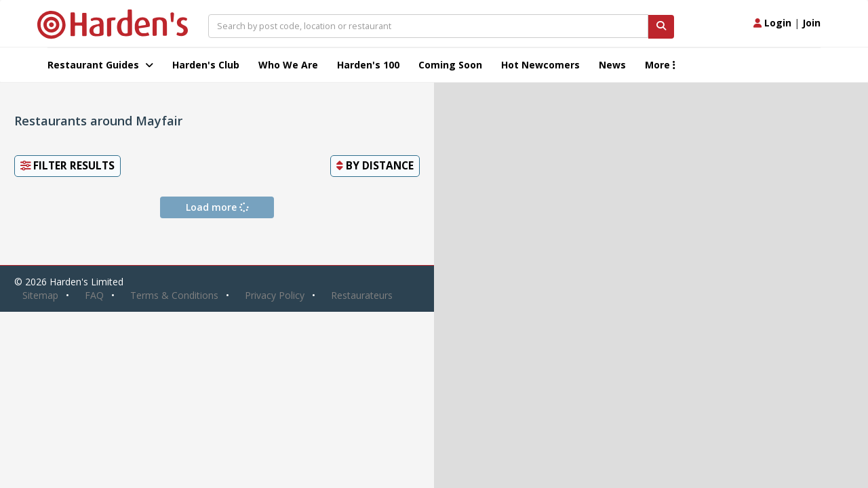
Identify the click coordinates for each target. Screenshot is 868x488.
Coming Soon (450, 65)
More (660, 65)
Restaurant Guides (100, 65)
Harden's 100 (368, 65)
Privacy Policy (275, 295)
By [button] (375, 166)
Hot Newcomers (540, 65)
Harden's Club (206, 65)
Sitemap (40, 295)
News (612, 65)
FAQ (94, 295)
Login (772, 23)
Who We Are (288, 65)
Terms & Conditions (174, 295)
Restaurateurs (362, 295)
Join (811, 23)
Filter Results (67, 166)
